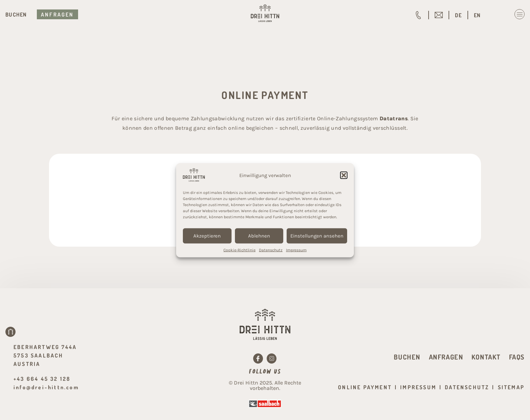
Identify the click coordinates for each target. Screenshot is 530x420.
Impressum (296, 250)
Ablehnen (259, 236)
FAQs (517, 357)
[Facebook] (258, 359)
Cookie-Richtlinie (239, 250)
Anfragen (57, 15)
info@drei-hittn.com (46, 387)
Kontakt (486, 357)
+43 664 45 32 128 (42, 379)
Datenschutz (271, 250)
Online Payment (365, 387)
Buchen (16, 15)
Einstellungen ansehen (317, 236)
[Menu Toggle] (520, 14)
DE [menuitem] (458, 15)
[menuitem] (458, 15)
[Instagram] (272, 359)
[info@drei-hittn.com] (439, 15)
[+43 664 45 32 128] (418, 15)
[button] (344, 175)
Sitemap (511, 387)
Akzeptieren (207, 236)
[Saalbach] (265, 404)
